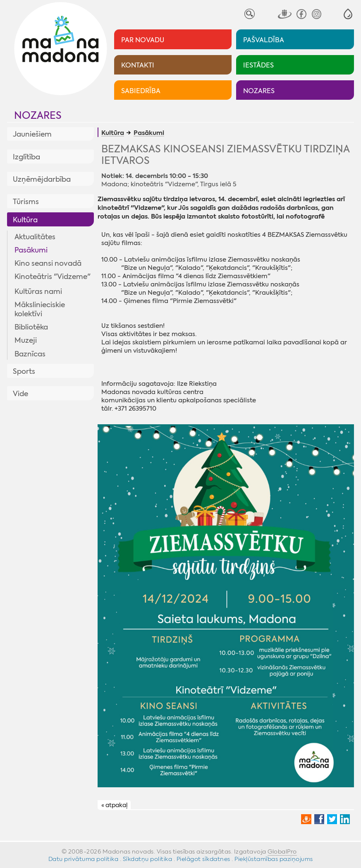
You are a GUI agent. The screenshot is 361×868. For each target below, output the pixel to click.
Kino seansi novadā (48, 263)
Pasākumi (31, 250)
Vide (20, 394)
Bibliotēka (31, 327)
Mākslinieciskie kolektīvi (40, 309)
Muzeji (26, 340)
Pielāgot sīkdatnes (203, 859)
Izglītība (26, 157)
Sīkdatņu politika (148, 859)
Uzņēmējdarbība (42, 179)
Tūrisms (26, 202)
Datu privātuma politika (84, 859)
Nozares (38, 115)
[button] (348, 14)
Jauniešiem (32, 134)
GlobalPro (282, 851)
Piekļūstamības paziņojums (274, 859)
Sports (24, 371)
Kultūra (25, 220)
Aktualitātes (35, 237)
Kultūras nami (38, 291)
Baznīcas (30, 354)
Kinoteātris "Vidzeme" (53, 277)
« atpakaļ (114, 805)
